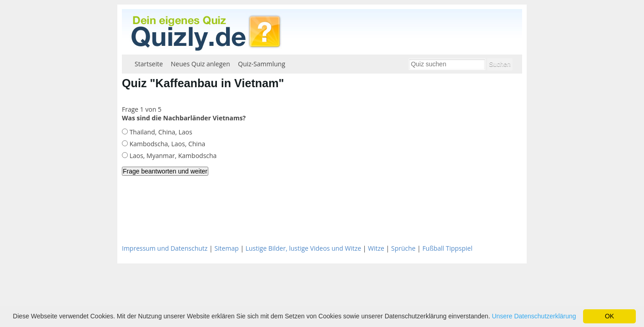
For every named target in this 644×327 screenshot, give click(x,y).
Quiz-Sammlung (262, 64)
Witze (376, 248)
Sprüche (403, 248)
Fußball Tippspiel (448, 248)
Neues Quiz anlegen (201, 64)
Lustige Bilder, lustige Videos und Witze (303, 248)
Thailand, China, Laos (160, 132)
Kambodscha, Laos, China (166, 144)
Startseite (149, 64)
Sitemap (226, 248)
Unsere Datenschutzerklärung (534, 316)
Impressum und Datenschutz (165, 248)
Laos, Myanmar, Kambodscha (172, 156)
